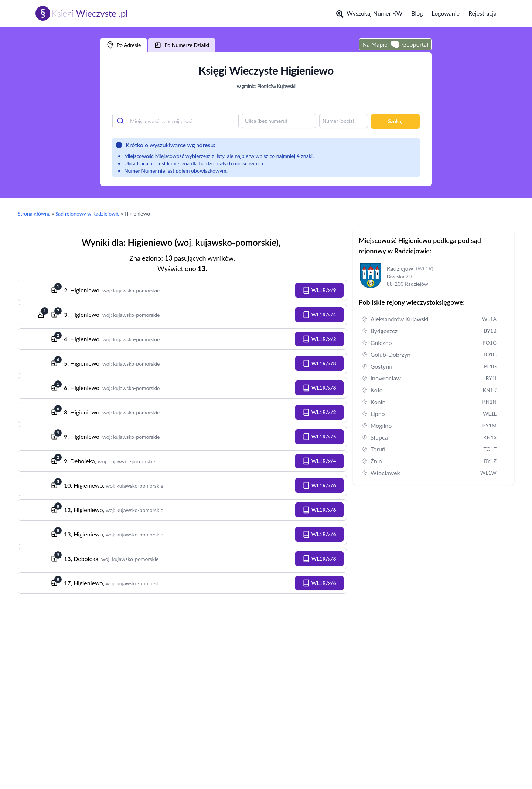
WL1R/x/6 (319, 485)
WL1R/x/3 (319, 559)
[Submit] (121, 121)
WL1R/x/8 (319, 363)
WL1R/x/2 (319, 339)
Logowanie (446, 13)
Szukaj (395, 121)
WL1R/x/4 (319, 315)
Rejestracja (482, 13)
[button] (319, 290)
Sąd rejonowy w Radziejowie (88, 214)
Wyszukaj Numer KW (369, 14)
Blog (417, 13)
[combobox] (175, 121)
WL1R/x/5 (319, 437)
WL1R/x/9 (319, 290)
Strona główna (34, 214)
